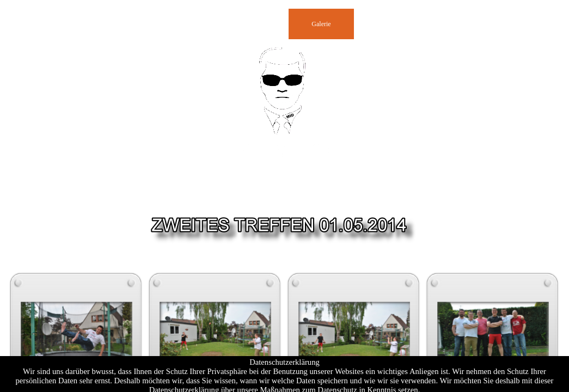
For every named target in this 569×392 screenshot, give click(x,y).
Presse (256, 24)
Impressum (386, 24)
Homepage (125, 24)
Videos (452, 24)
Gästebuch (191, 24)
